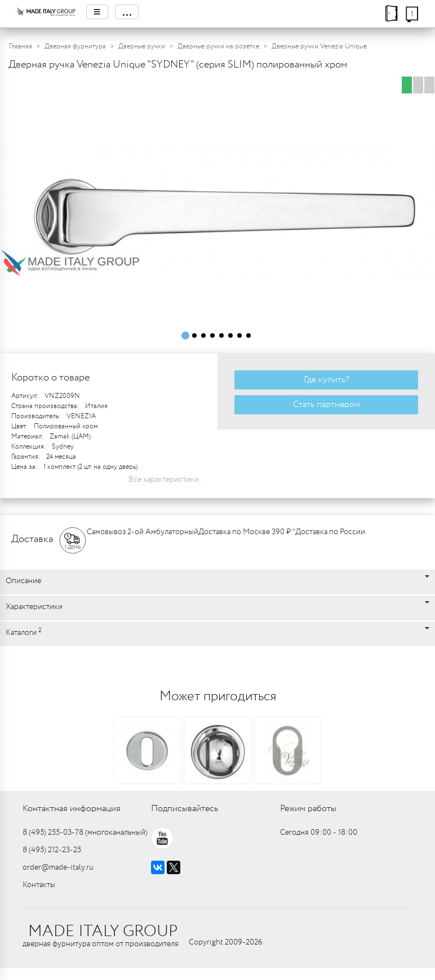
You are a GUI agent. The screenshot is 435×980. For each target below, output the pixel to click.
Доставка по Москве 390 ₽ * (247, 532)
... (127, 12)
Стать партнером (327, 404)
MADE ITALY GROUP (103, 932)
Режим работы (308, 809)
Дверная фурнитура (75, 46)
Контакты (39, 885)
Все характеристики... (167, 480)
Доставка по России (330, 532)
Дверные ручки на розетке (218, 46)
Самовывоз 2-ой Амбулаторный (143, 532)
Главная (21, 46)
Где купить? (327, 380)
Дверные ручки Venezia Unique (319, 46)
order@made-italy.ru (58, 867)
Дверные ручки (142, 46)
